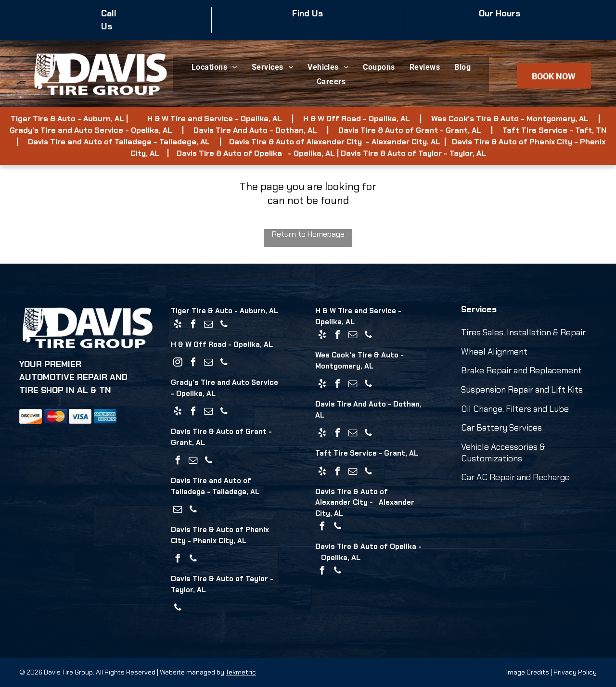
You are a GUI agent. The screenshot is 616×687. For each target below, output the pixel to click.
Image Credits (528, 672)
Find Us (308, 13)
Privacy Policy (575, 672)
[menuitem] (214, 67)
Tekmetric (241, 672)
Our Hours (500, 13)
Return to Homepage (308, 234)
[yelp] (178, 325)
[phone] (224, 325)
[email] (208, 325)
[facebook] (193, 325)
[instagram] (178, 363)
